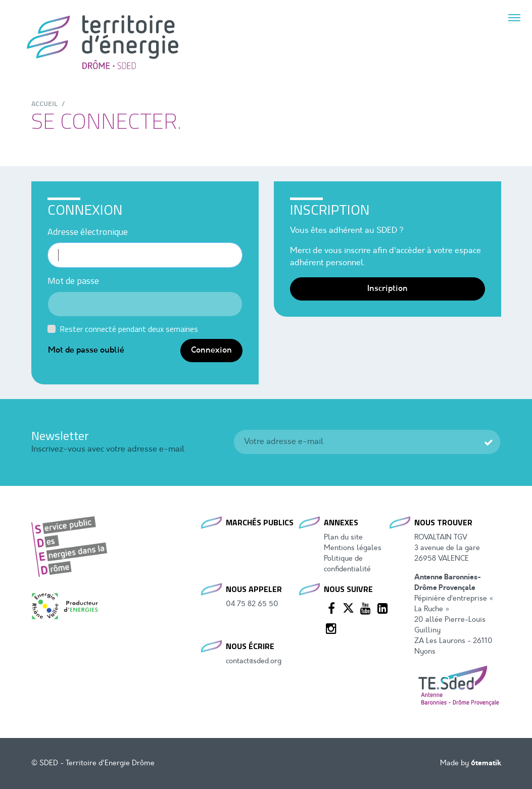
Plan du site (343, 538)
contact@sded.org (254, 661)
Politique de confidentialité (347, 564)
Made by (471, 763)
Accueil (44, 103)
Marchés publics (260, 522)
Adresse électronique (88, 232)
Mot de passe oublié (86, 351)
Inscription (388, 289)
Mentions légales (353, 548)
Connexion (211, 351)
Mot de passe (73, 281)
